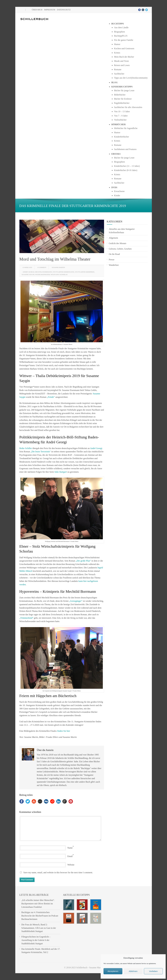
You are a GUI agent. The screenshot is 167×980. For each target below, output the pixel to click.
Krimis (117, 53)
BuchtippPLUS (121, 36)
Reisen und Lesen (122, 65)
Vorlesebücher (120, 120)
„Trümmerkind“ (26, 618)
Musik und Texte (121, 61)
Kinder (117, 195)
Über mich (37, 10)
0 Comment (42, 267)
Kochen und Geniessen (124, 48)
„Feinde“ (51, 397)
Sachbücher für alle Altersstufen (128, 107)
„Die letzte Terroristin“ (41, 452)
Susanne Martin (58, 267)
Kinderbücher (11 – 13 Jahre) (127, 166)
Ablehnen (133, 971)
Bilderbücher (120, 95)
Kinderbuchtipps (122, 87)
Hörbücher (118, 124)
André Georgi (96, 448)
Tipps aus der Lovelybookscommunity (131, 78)
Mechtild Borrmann (43, 272)
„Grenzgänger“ (76, 601)
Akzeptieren (113, 971)
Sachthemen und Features (125, 149)
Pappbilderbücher (122, 103)
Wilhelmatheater (43, 274)
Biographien (119, 32)
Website (71, 865)
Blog (114, 82)
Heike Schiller (26, 448)
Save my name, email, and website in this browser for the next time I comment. (58, 872)
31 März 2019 (27, 267)
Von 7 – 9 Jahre (121, 116)
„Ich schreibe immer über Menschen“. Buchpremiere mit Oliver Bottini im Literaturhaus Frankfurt (38, 904)
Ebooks (116, 154)
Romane (118, 69)
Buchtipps (118, 24)
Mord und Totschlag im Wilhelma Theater (55, 259)
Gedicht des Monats (118, 243)
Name (70, 848)
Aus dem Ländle (121, 27)
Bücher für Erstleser (123, 99)
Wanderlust (114, 265)
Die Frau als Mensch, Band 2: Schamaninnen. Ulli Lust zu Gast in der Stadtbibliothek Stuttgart (39, 928)
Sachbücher (119, 74)
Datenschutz (64, 10)
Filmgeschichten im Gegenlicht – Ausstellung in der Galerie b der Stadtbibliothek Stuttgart (36, 940)
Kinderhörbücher (121, 137)
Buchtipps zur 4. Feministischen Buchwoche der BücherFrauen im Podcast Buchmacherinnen (40, 916)
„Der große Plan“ (83, 561)
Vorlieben (153, 971)
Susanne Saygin (28, 274)
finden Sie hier (64, 731)
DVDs (114, 187)
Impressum (50, 10)
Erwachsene (119, 191)
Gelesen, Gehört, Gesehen (120, 249)
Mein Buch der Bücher (124, 57)
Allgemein (113, 238)
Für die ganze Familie (124, 40)
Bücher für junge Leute (124, 90)
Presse (112, 260)
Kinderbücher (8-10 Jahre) (126, 170)
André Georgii (29, 272)
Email (70, 856)
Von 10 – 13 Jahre (122, 111)
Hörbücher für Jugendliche (126, 128)
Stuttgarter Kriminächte (63, 272)
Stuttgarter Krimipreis (85, 272)
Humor (117, 44)
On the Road (114, 254)
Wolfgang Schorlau (59, 274)
